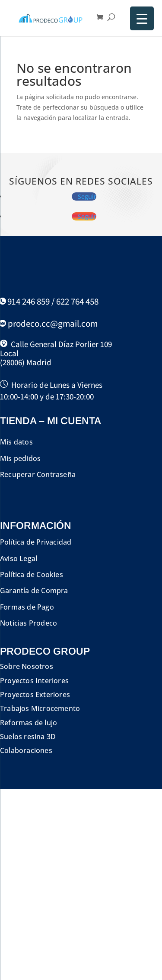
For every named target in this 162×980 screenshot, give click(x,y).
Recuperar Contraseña (38, 474)
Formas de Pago (27, 607)
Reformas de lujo (29, 723)
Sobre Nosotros (27, 666)
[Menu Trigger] (142, 18)
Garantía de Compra (34, 591)
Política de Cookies (32, 574)
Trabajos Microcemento (40, 708)
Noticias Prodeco (29, 623)
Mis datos (16, 442)
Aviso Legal (19, 558)
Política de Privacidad (36, 542)
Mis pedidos (20, 458)
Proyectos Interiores (34, 681)
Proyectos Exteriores (35, 694)
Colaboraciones (26, 750)
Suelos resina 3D (28, 737)
